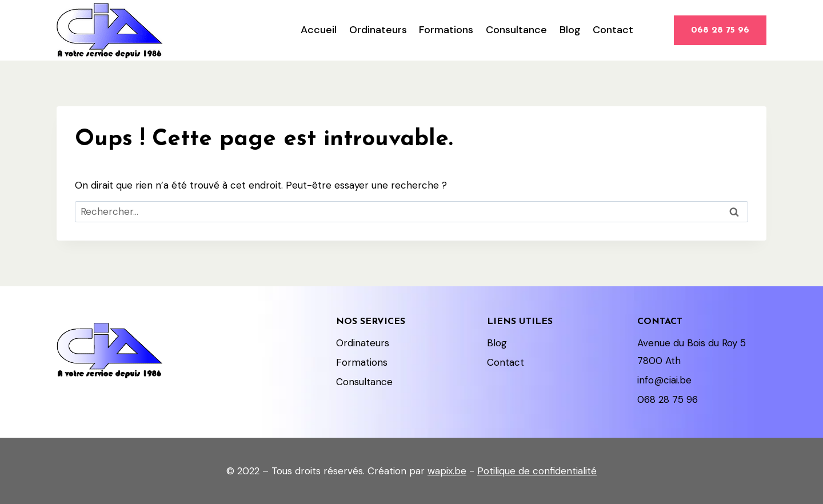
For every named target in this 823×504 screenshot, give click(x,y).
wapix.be (447, 471)
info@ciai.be (664, 380)
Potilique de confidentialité (537, 471)
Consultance (516, 30)
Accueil (319, 30)
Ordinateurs (378, 30)
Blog (570, 30)
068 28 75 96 (720, 30)
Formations (446, 30)
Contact (613, 30)
